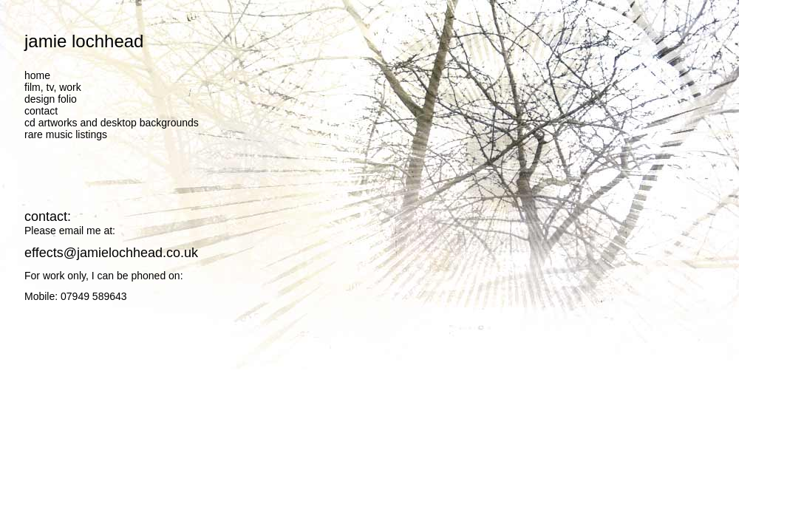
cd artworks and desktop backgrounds (112, 123)
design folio (51, 99)
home (37, 75)
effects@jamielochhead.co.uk (111, 253)
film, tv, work (53, 87)
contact (41, 111)
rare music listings (66, 134)
